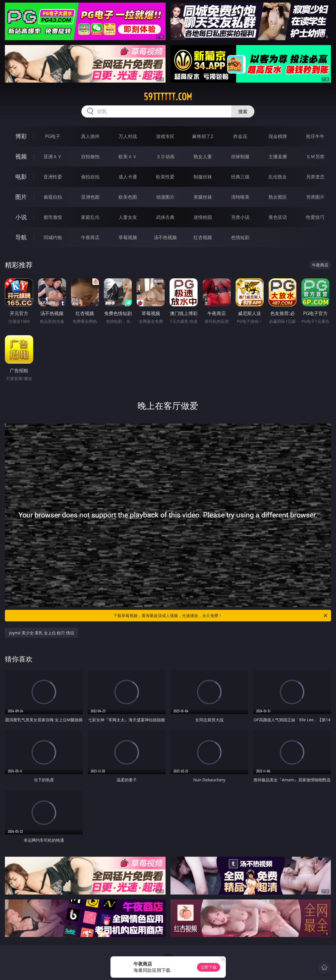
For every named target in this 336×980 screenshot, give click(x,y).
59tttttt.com (168, 97)
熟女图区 (278, 197)
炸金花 (240, 136)
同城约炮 (53, 237)
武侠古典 (165, 217)
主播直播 (278, 156)
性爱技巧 (315, 217)
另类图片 (315, 197)
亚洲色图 (90, 197)
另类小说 (240, 217)
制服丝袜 (203, 177)
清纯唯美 (240, 197)
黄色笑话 (278, 217)
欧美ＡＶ (128, 156)
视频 (21, 156)
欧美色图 (128, 197)
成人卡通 (128, 177)
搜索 (243, 111)
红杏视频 (203, 237)
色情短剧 (240, 237)
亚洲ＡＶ (53, 156)
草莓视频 (128, 237)
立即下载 (209, 967)
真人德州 (90, 136)
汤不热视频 (165, 237)
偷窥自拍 (53, 197)
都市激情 (53, 217)
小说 (21, 217)
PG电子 (53, 136)
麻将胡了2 (203, 136)
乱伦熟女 (278, 177)
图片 (21, 197)
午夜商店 (90, 237)
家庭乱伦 (90, 217)
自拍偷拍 (90, 156)
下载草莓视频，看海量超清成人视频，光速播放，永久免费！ (221, 616)
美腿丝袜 (203, 197)
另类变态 (315, 177)
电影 (21, 177)
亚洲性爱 (53, 177)
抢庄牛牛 (315, 136)
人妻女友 (128, 217)
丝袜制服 (240, 156)
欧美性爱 (165, 177)
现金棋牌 (278, 136)
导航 (21, 237)
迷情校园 (203, 217)
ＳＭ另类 (315, 156)
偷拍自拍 (90, 177)
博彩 (21, 136)
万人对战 (128, 136)
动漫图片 (165, 197)
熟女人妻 (203, 156)
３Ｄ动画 (165, 156)
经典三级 (240, 177)
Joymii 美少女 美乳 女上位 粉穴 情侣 (42, 633)
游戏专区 (165, 136)
